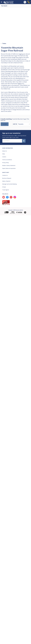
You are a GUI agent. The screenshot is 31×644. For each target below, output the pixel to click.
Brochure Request (7, 178)
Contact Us (5, 175)
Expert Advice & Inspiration (9, 168)
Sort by (15, 124)
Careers (4, 157)
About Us (5, 151)
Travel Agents (6, 190)
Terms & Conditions (7, 160)
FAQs (4, 154)
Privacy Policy (6, 163)
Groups (4, 187)
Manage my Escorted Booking (10, 184)
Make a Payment (6, 181)
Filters (5, 124)
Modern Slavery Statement (9, 165)
